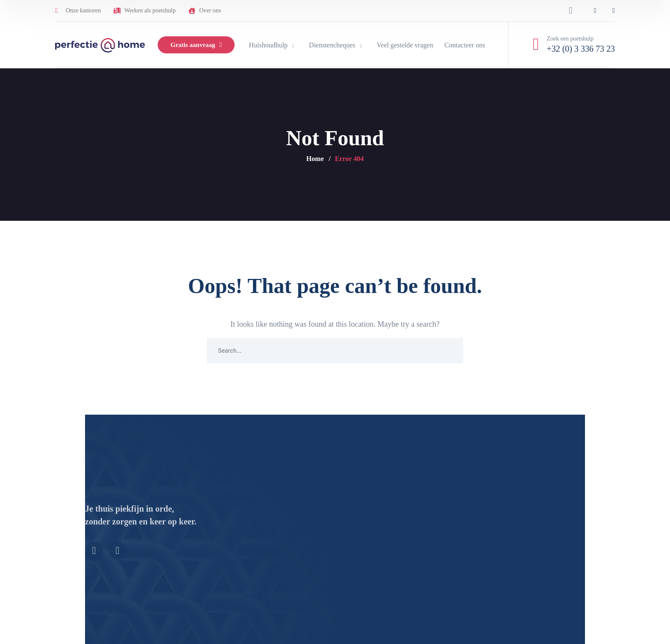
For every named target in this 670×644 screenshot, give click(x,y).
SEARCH (450, 351)
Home (315, 159)
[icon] (595, 11)
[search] (570, 11)
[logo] (100, 44)
